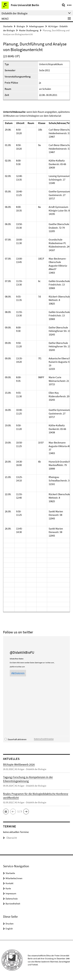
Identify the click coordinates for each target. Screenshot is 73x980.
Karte (8, 888)
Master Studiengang (29, 30)
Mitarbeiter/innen (14, 878)
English (9, 929)
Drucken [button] (10, 924)
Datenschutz (12, 899)
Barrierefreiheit (13, 904)
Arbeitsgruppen (36, 26)
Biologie (21, 26)
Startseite (8, 26)
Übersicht (10, 838)
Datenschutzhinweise (44, 739)
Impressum (11, 893)
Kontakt (9, 883)
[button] (6, 812)
